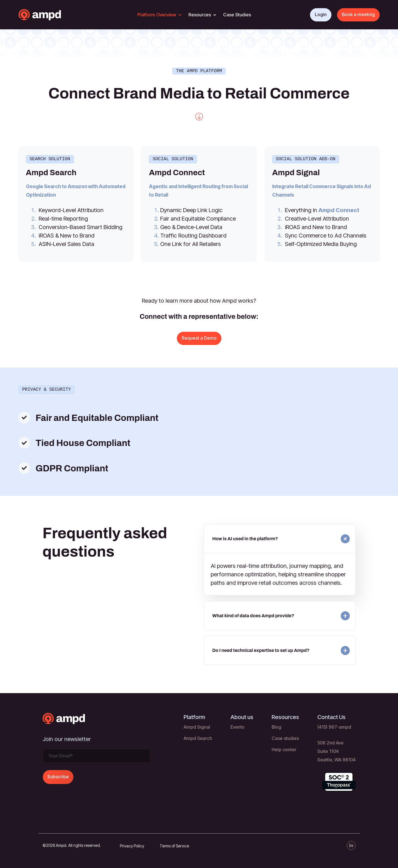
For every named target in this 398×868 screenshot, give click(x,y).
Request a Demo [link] (199, 337)
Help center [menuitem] (284, 748)
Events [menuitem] (237, 725)
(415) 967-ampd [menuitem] (334, 725)
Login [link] (321, 14)
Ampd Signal (296, 171)
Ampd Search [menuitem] (198, 737)
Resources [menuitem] (285, 715)
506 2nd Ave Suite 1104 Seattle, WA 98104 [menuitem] (337, 750)
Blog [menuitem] (276, 725)
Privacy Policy (132, 844)
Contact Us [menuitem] (331, 715)
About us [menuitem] (242, 715)
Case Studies (237, 15)
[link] (51, 14)
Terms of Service (174, 844)
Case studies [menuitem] (285, 737)
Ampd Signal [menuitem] (197, 725)
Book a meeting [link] (358, 14)
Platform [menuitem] (194, 715)
